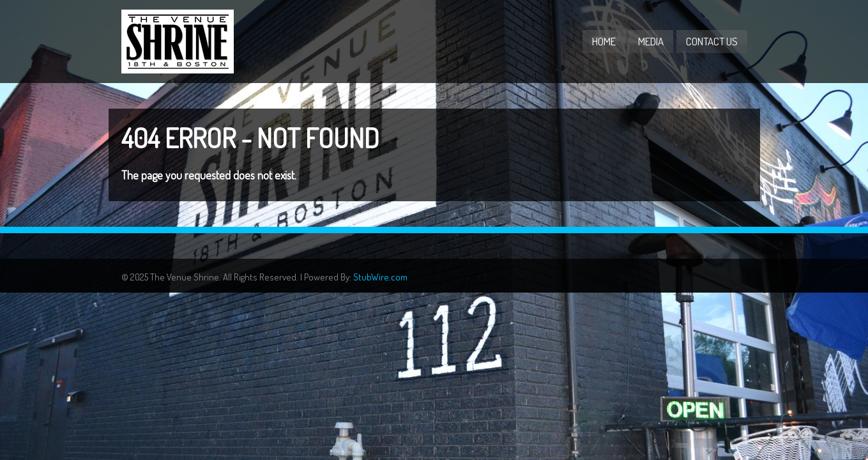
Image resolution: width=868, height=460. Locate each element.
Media (651, 41)
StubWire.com (380, 277)
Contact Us (712, 41)
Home (604, 41)
